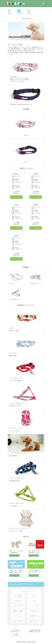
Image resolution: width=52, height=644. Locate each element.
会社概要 (16, 634)
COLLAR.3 (29, 14)
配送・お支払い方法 (16, 632)
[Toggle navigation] (43, 4)
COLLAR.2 (20, 14)
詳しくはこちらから (14, 556)
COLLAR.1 (10, 14)
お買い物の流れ (16, 630)
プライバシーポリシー (16, 636)
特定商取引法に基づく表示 (35, 632)
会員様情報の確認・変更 (35, 630)
